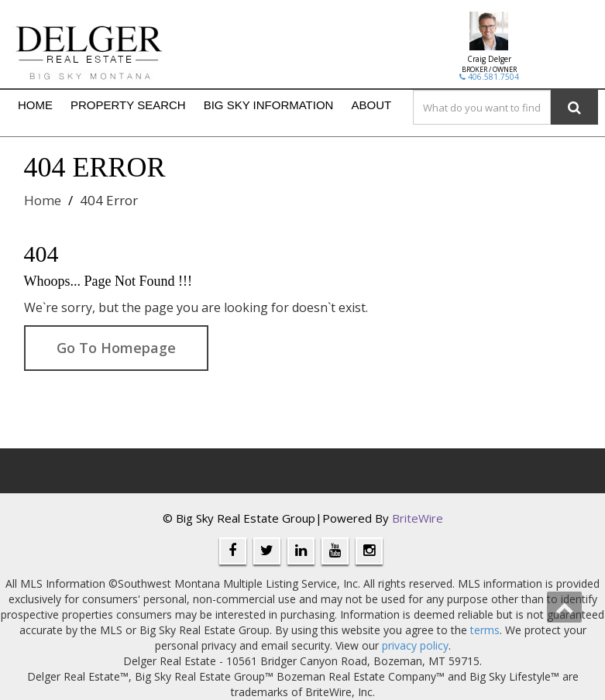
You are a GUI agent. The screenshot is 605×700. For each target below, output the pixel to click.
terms (485, 630)
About (371, 105)
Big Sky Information (269, 105)
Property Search (128, 105)
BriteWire (418, 518)
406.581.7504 (489, 77)
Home (35, 105)
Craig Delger (489, 59)
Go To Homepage (116, 348)
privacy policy (415, 645)
